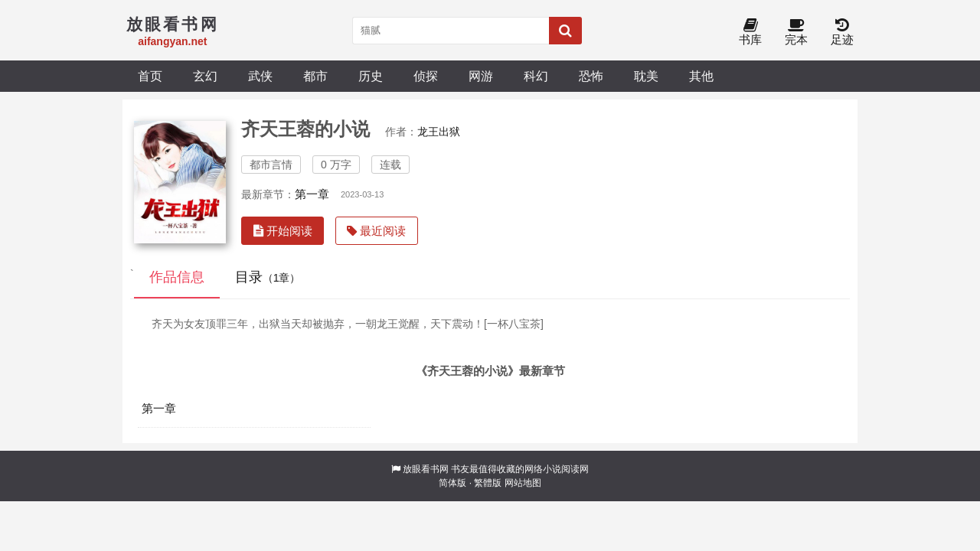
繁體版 (488, 483)
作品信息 (177, 277)
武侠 (260, 76)
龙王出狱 (439, 132)
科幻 (536, 76)
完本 (796, 33)
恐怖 (591, 76)
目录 (268, 277)
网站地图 (523, 483)
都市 (315, 76)
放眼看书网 (426, 469)
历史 (371, 76)
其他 (701, 76)
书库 (750, 33)
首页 (150, 76)
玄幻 (205, 76)
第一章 (312, 194)
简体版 (452, 483)
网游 (481, 76)
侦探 (426, 76)
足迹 (842, 33)
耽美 (646, 76)
